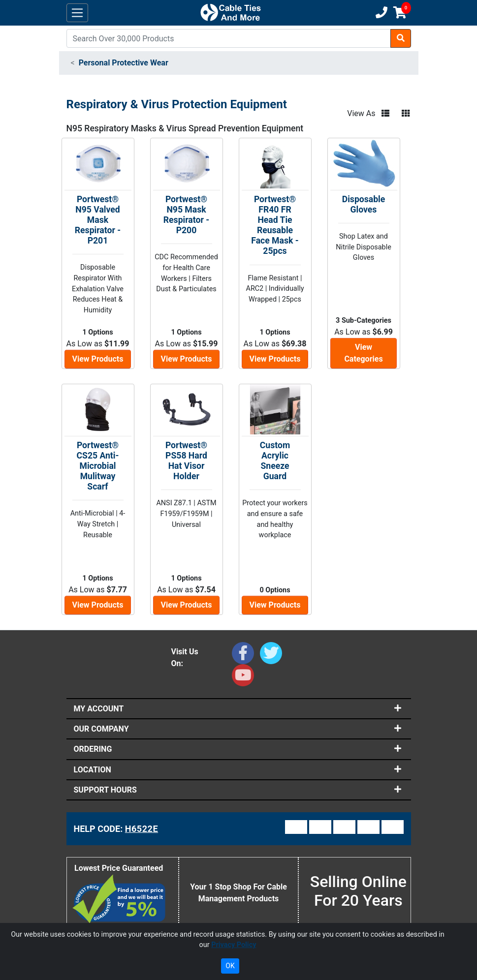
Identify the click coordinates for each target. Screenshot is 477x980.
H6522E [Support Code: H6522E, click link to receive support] (142, 829)
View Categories (363, 353)
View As (361, 113)
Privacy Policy (234, 945)
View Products (98, 359)
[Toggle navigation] (78, 13)
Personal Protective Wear (124, 63)
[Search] (229, 38)
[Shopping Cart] (400, 13)
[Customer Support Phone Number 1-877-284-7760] (381, 13)
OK (230, 966)
